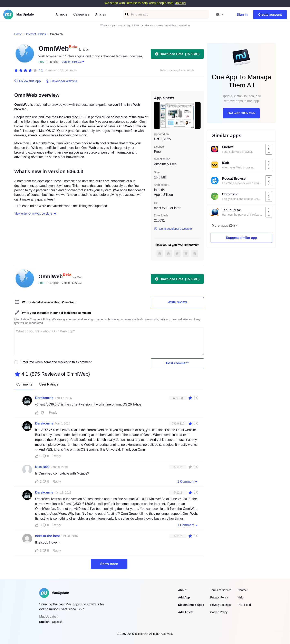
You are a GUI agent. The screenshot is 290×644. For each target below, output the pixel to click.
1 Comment (188, 481)
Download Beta (177, 54)
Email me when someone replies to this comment (56, 362)
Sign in (242, 15)
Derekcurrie (44, 398)
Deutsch (57, 622)
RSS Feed (244, 605)
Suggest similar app (241, 238)
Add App (184, 597)
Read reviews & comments (177, 70)
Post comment (177, 363)
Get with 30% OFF (241, 113)
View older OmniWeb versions (35, 214)
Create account (270, 15)
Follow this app (28, 81)
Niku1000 (42, 467)
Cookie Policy (219, 612)
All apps (61, 14)
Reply (53, 413)
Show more (109, 564)
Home (18, 34)
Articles (100, 14)
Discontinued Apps (191, 605)
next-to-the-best (47, 536)
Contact (242, 590)
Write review (177, 302)
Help (240, 597)
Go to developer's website (173, 229)
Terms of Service (221, 590)
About (182, 590)
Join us (180, 3)
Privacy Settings (220, 605)
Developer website (62, 81)
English (44, 622)
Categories (81, 14)
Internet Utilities (36, 34)
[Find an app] (127, 14)
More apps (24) (223, 226)
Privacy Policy (219, 597)
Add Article (186, 612)
